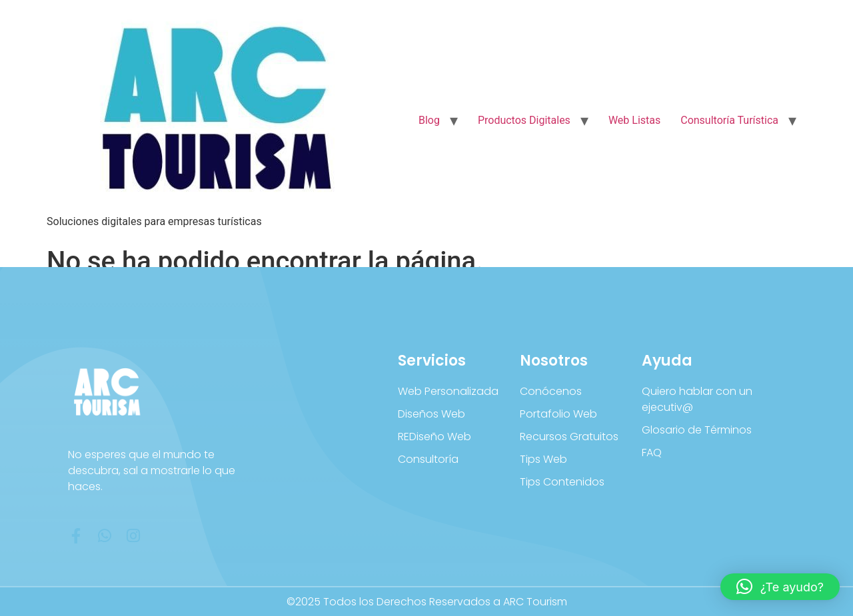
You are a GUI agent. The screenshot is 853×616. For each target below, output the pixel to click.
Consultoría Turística (729, 120)
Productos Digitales (524, 120)
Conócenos (551, 391)
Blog (429, 120)
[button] (780, 587)
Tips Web (543, 459)
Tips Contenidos (562, 482)
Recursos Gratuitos (569, 437)
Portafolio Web (558, 414)
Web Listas (634, 120)
